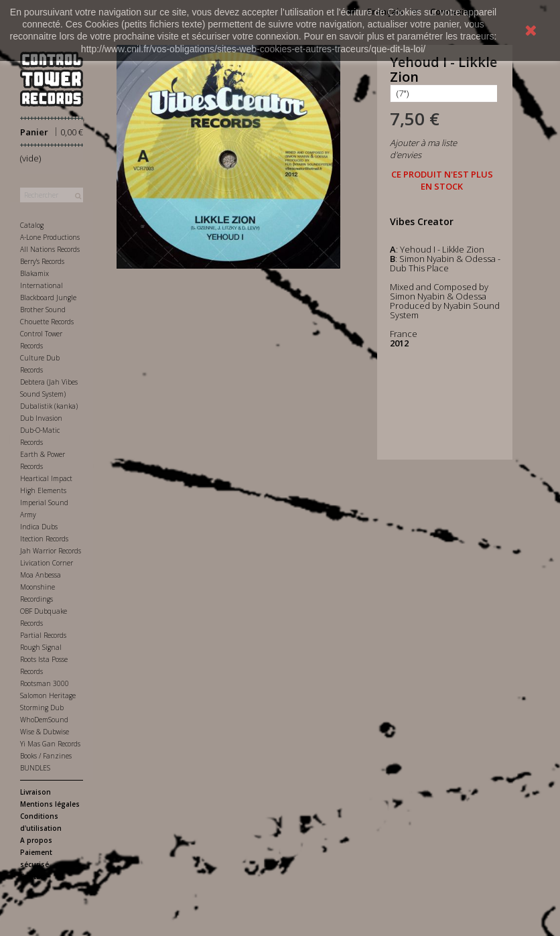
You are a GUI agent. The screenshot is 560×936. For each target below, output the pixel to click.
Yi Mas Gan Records (50, 744)
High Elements (43, 490)
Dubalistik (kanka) (49, 406)
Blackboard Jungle (48, 297)
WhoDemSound (44, 720)
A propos (36, 840)
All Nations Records (50, 249)
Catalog (32, 225)
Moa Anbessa (41, 575)
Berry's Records (42, 261)
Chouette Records (47, 322)
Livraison (36, 792)
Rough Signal (41, 647)
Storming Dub (42, 708)
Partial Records (43, 635)
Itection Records (44, 539)
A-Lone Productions (50, 237)
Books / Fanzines (46, 756)
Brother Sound (43, 310)
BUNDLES (35, 768)
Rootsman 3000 (45, 683)
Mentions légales (50, 804)
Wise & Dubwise (45, 732)
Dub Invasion (41, 418)
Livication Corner (47, 563)
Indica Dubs (39, 527)
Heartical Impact (46, 478)
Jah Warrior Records (51, 551)
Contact (33, 876)
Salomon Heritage (48, 695)
